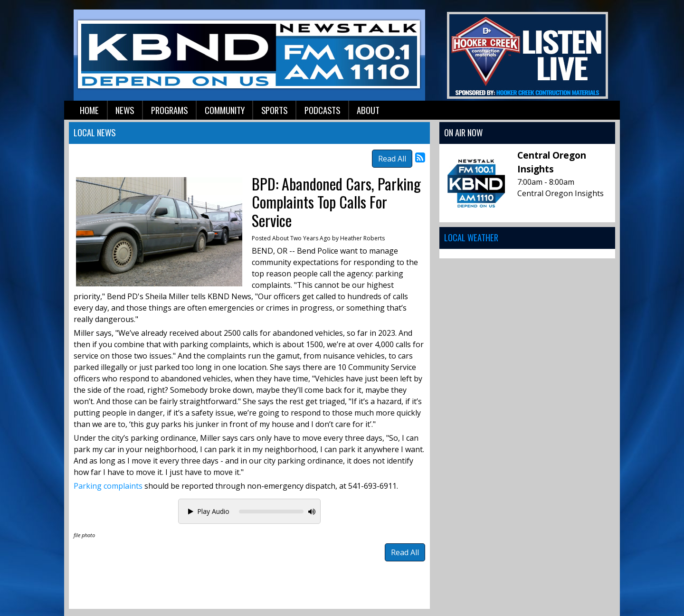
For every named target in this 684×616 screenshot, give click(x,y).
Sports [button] (274, 110)
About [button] (368, 110)
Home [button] (89, 110)
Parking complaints (108, 486)
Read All (392, 159)
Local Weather (471, 237)
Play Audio (209, 511)
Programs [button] (169, 110)
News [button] (125, 110)
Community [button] (225, 110)
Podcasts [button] (322, 110)
